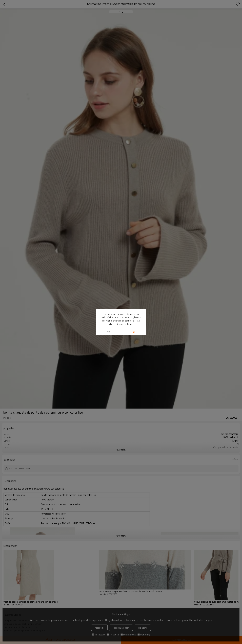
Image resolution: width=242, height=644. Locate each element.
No (108, 332)
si (134, 332)
